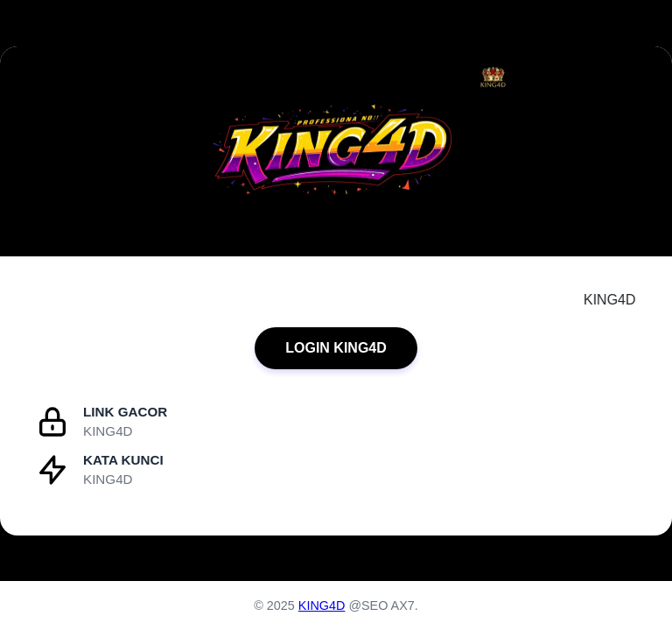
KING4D (322, 605)
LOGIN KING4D (336, 348)
